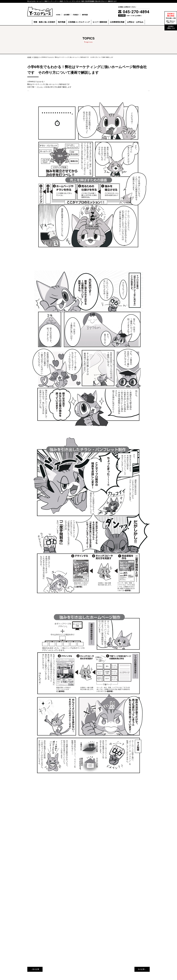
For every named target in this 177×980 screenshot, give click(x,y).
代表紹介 (80, 15)
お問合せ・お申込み (135, 22)
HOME (63, 15)
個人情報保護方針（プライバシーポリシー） (131, 965)
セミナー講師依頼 (100, 22)
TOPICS (41, 55)
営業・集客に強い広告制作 (44, 22)
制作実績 (62, 22)
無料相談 (89, 15)
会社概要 (71, 15)
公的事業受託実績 (117, 22)
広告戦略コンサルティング (79, 22)
